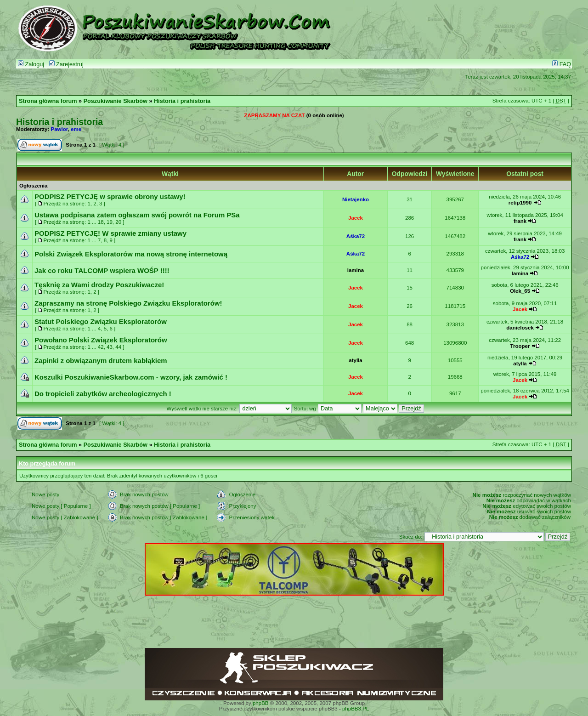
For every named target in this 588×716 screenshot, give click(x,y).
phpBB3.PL (356, 709)
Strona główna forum (48, 101)
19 (110, 222)
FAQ (562, 64)
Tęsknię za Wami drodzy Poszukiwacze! (99, 285)
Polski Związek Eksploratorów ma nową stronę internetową (131, 254)
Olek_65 (520, 291)
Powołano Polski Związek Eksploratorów (101, 340)
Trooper (520, 346)
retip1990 (520, 203)
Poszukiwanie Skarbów (116, 101)
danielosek (520, 328)
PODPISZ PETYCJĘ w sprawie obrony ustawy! (110, 196)
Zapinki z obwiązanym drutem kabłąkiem (101, 361)
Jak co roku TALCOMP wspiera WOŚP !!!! (102, 270)
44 (118, 347)
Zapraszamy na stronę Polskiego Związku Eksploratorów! (128, 303)
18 (101, 222)
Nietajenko (356, 199)
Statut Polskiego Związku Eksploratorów (101, 321)
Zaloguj (31, 64)
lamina (356, 270)
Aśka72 (356, 236)
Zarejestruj (66, 64)
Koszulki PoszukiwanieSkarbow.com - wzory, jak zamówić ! (131, 377)
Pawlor (59, 129)
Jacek (356, 218)
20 (118, 222)
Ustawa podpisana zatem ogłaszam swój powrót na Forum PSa (137, 215)
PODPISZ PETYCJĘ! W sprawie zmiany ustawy (110, 233)
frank (520, 221)
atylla (355, 360)
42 (101, 347)
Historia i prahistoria (182, 101)
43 (110, 347)
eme (76, 129)
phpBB (261, 703)
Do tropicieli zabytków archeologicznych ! (103, 394)
